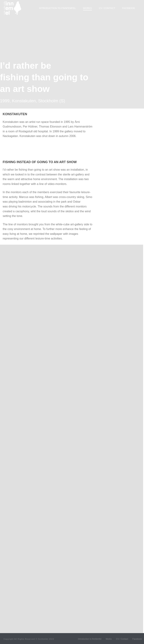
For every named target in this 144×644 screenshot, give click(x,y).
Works (87, 8)
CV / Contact (107, 8)
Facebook (129, 8)
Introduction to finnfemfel (58, 8)
